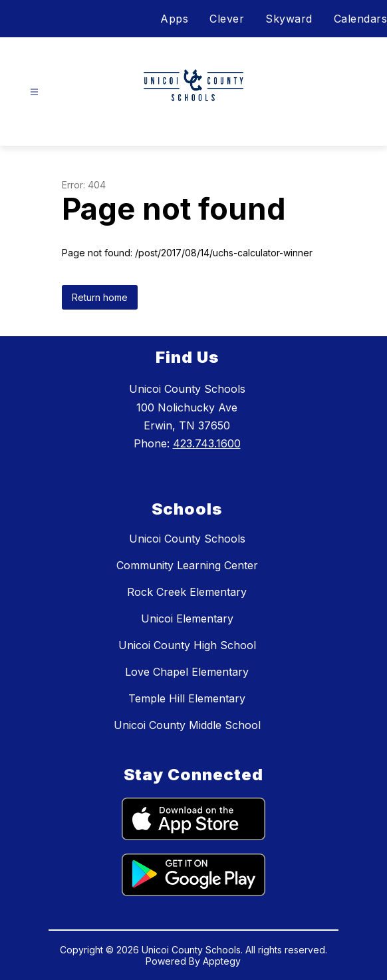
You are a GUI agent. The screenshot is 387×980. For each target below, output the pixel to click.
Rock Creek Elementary (187, 592)
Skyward (289, 19)
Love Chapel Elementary (187, 672)
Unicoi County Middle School (187, 725)
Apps (174, 19)
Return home (100, 297)
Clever (227, 19)
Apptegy (222, 961)
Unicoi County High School (187, 645)
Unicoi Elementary (187, 618)
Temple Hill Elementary (187, 698)
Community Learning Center (187, 565)
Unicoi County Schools (187, 539)
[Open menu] (34, 92)
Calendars (361, 19)
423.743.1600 (207, 443)
